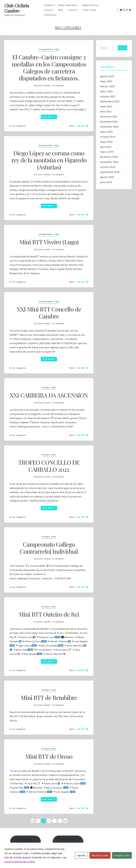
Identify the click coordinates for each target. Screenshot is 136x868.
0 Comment (58, 86)
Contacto (73, 10)
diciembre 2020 (109, 122)
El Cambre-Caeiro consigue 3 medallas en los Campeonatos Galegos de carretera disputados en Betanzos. (49, 67)
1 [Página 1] (38, 821)
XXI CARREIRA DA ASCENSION (49, 395)
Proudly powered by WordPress (58, 862)
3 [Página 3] (49, 821)
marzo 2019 (107, 152)
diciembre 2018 (109, 157)
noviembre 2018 (109, 162)
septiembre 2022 (110, 101)
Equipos (48, 5)
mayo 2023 (106, 81)
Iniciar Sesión (90, 10)
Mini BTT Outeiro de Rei (49, 614)
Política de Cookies (25, 842)
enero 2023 (106, 91)
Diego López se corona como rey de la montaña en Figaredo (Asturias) (49, 160)
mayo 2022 (106, 106)
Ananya (91, 862)
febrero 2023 (107, 86)
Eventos (49, 10)
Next (65, 821)
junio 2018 (106, 182)
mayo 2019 (106, 142)
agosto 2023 (107, 76)
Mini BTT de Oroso (49, 756)
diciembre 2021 (109, 117)
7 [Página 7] (60, 821)
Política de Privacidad (68, 842)
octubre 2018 (108, 167)
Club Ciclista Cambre (17, 8)
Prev (33, 821)
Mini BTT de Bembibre (49, 697)
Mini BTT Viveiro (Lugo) (49, 242)
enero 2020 (106, 132)
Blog (60, 10)
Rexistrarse (50, 15)
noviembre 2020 (109, 127)
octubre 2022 (108, 96)
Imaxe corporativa (67, 5)
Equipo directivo (91, 5)
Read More (49, 117)
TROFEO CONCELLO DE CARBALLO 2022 (49, 466)
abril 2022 (106, 111)
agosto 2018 (107, 177)
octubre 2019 (108, 137)
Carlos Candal (43, 86)
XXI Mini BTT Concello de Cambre (49, 312)
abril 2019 (106, 147)
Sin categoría (19, 126)
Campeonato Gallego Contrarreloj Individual (49, 548)
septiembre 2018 (110, 172)
